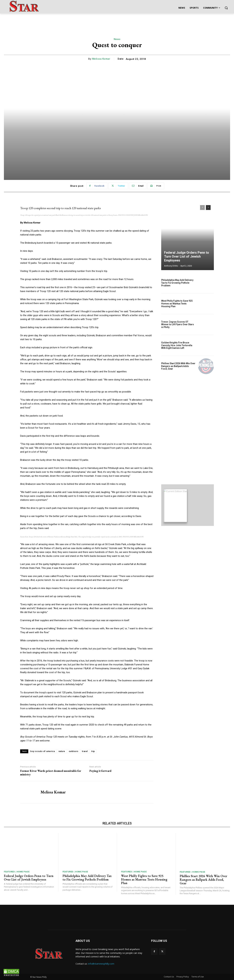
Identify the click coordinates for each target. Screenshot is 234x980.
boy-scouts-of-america (43, 751)
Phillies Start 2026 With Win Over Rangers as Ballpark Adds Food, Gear (178, 366)
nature (62, 751)
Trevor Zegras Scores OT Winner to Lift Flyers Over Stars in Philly (178, 325)
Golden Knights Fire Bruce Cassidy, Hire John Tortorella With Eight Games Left (177, 345)
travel (85, 751)
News (117, 39)
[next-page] (208, 208)
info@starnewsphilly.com (101, 964)
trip (93, 751)
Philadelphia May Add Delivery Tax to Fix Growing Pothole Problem (177, 283)
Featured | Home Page (17, 872)
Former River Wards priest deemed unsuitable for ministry (51, 773)
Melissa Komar (101, 59)
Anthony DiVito (171, 266)
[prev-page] (202, 208)
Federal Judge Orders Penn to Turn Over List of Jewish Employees (187, 256)
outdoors (74, 751)
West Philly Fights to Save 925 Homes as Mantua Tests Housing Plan (177, 304)
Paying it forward (100, 771)
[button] (226, 8)
